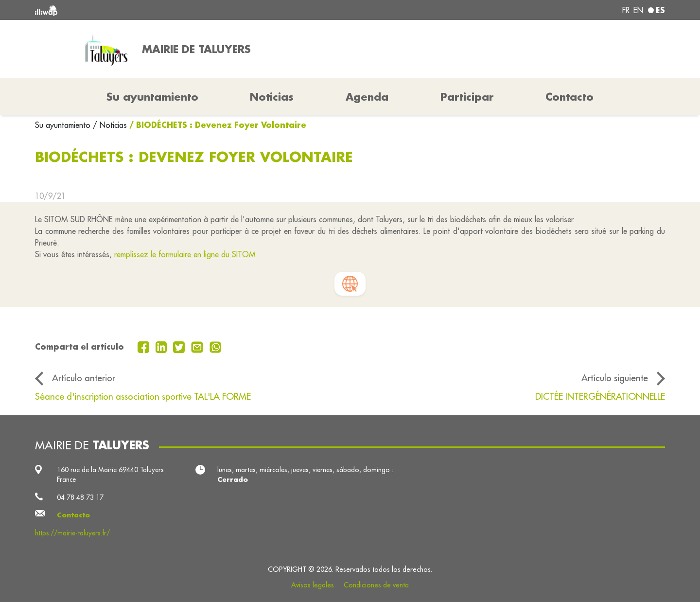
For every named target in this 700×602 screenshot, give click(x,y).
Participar (467, 97)
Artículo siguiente (615, 378)
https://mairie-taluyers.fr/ (72, 533)
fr (626, 10)
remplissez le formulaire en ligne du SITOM (185, 254)
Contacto (569, 97)
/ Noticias (110, 125)
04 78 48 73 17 (80, 497)
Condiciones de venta (376, 585)
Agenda (367, 97)
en (638, 10)
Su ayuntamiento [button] (152, 97)
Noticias (272, 97)
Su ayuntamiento (64, 125)
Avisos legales (313, 585)
